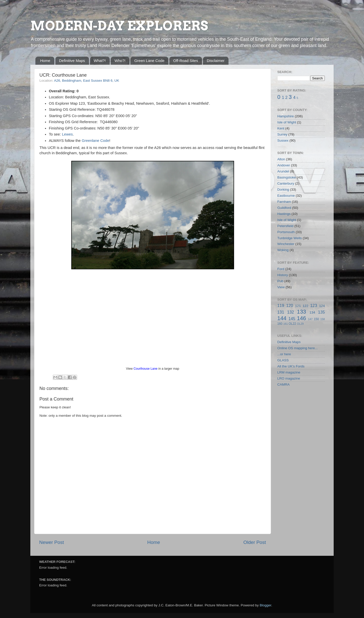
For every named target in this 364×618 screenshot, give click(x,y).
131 (281, 312)
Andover (284, 165)
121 (298, 306)
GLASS (283, 360)
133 (302, 312)
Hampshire (286, 116)
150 (316, 319)
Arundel (283, 171)
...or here (284, 354)
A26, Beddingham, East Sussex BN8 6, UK (87, 81)
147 (310, 319)
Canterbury (286, 183)
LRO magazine (289, 378)
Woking (283, 250)
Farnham (284, 202)
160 (280, 324)
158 (323, 319)
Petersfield (285, 226)
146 (301, 318)
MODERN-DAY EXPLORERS (119, 26)
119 (281, 305)
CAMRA (283, 384)
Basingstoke (287, 177)
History (283, 275)
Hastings (284, 214)
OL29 (300, 324)
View (281, 287)
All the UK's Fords (291, 366)
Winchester (286, 244)
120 (290, 305)
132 (291, 312)
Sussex (283, 140)
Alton (281, 159)
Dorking (283, 190)
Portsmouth (286, 232)
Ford (281, 269)
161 (286, 324)
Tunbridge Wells (290, 238)
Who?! (120, 61)
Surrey (282, 134)
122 (305, 306)
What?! (100, 61)
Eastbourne (286, 196)
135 (321, 312)
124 (322, 306)
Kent (281, 128)
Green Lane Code (149, 61)
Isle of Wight (287, 122)
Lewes (67, 134)
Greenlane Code (95, 141)
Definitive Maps (72, 61)
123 (314, 305)
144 (282, 318)
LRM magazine (289, 372)
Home (45, 61)
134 (312, 312)
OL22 (292, 324)
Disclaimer (216, 61)
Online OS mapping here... (298, 348)
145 (292, 319)
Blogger (265, 605)
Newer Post (52, 542)
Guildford (284, 208)
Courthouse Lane (145, 369)
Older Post (255, 542)
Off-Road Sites (186, 61)
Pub (280, 281)
